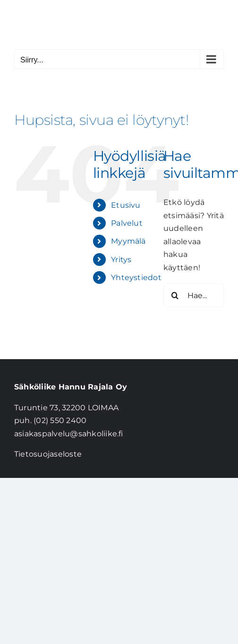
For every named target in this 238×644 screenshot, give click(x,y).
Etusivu (126, 205)
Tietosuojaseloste (48, 454)
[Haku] (175, 295)
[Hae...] (194, 295)
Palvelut (127, 223)
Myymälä (128, 241)
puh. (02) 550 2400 (50, 420)
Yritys (121, 260)
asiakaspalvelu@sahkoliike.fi (69, 434)
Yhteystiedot (136, 278)
